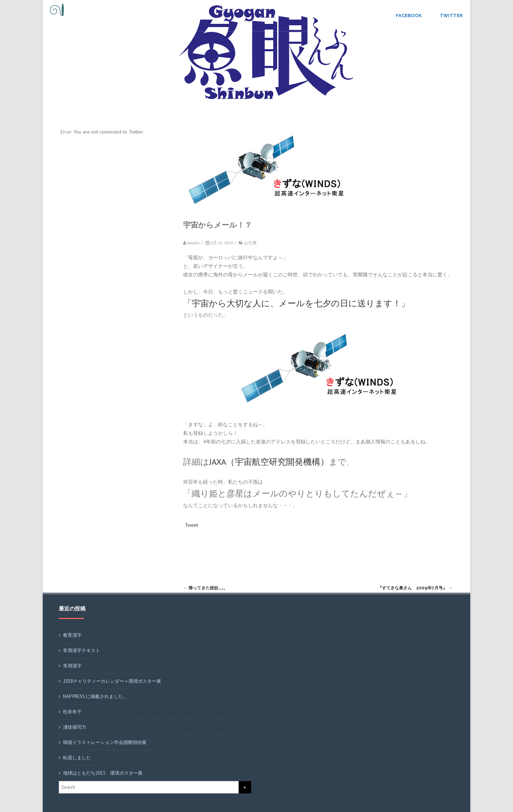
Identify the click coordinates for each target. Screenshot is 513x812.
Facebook (409, 15)
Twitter (451, 15)
